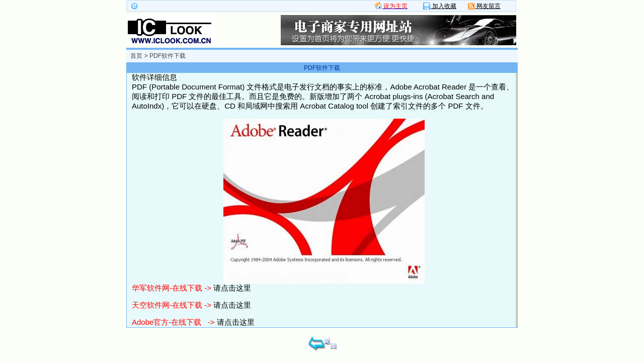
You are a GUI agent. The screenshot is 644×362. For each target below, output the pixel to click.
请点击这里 (232, 288)
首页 (136, 56)
